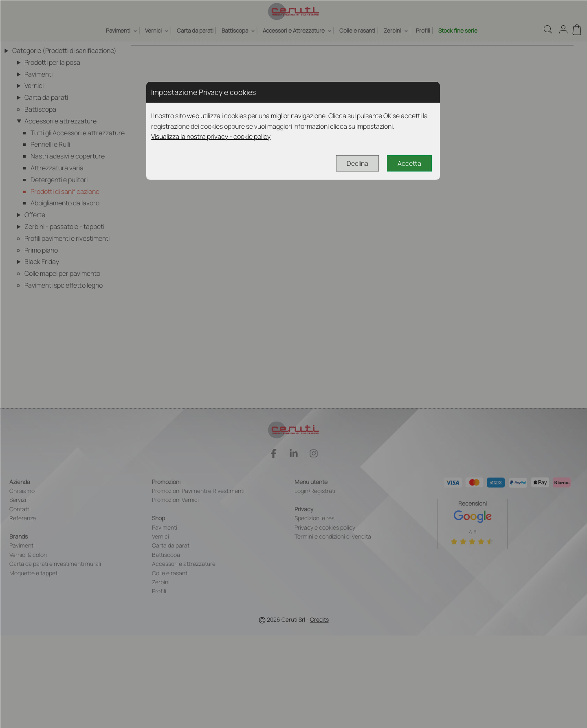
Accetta (409, 163)
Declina (357, 163)
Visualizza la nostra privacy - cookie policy (211, 136)
